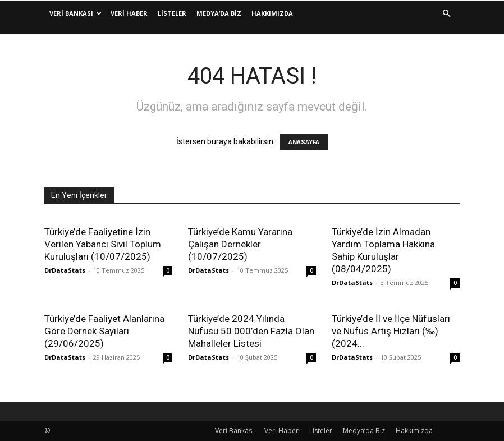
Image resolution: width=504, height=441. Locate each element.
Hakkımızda (272, 13)
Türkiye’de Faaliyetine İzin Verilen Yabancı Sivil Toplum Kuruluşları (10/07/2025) (103, 244)
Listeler (172, 13)
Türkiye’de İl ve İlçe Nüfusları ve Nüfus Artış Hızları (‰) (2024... (391, 331)
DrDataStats (65, 270)
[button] (446, 14)
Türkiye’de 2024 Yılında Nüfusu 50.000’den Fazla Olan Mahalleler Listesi (251, 331)
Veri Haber (129, 13)
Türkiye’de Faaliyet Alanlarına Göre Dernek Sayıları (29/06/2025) (104, 331)
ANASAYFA (304, 142)
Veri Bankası (75, 13)
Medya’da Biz (219, 13)
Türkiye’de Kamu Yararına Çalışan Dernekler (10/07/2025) (240, 244)
